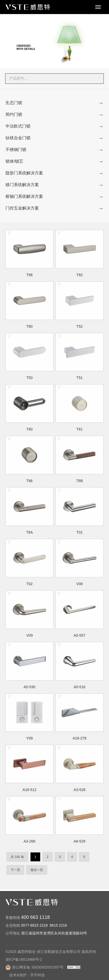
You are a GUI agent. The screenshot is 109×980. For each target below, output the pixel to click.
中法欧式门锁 (18, 126)
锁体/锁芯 (14, 161)
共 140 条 (17, 857)
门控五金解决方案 (22, 208)
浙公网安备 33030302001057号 (34, 970)
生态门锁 (14, 103)
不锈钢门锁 (16, 150)
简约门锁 (14, 114)
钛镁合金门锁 (18, 138)
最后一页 (37, 870)
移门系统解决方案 (22, 185)
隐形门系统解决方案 (24, 173)
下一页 (15, 870)
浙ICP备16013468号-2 (24, 963)
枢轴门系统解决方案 (24, 196)
